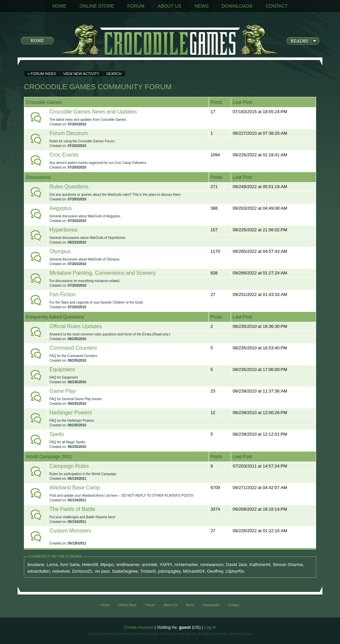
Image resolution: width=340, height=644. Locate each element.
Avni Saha (70, 565)
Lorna (52, 565)
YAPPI (166, 565)
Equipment (62, 369)
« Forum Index (42, 74)
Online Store (97, 6)
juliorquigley (169, 571)
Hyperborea (63, 230)
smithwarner (128, 565)
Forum (136, 6)
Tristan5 (148, 571)
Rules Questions (69, 187)
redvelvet (61, 571)
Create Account (139, 627)
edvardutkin (39, 571)
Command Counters (73, 348)
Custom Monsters (70, 531)
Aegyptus (61, 208)
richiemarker (186, 565)
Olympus (60, 251)
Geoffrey (215, 571)
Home (59, 6)
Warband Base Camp (75, 488)
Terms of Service (101, 634)
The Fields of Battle (72, 509)
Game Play (63, 391)
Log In (210, 627)
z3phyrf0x (235, 571)
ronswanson (212, 565)
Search (114, 74)
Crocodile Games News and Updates (93, 112)
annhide (149, 565)
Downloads (237, 6)
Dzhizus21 (82, 571)
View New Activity (81, 74)
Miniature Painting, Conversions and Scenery (103, 273)
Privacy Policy (241, 634)
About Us (170, 6)
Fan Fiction (63, 294)
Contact (277, 6)
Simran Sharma (288, 565)
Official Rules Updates (76, 326)
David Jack (237, 565)
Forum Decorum (69, 133)
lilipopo (107, 565)
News (202, 6)
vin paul (102, 571)
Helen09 (90, 565)
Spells (57, 434)
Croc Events (64, 155)
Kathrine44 (260, 565)
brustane (36, 565)
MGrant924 (194, 571)
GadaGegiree (125, 571)
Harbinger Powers (71, 413)
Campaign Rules (69, 466)
